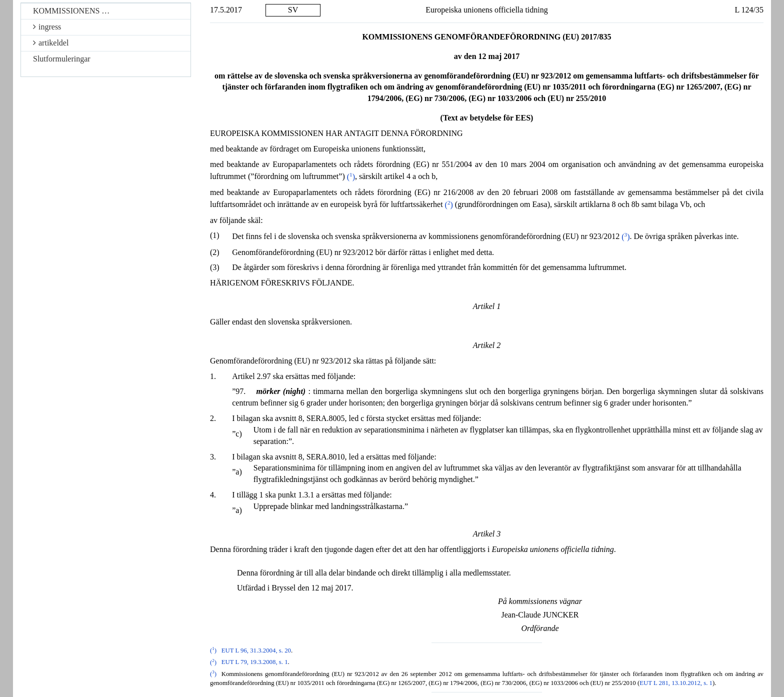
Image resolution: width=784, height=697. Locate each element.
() (351, 177)
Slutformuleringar (62, 59)
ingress (47, 27)
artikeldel (51, 43)
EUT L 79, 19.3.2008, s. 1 (255, 662)
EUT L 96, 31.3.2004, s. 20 (256, 650)
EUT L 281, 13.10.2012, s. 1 (676, 683)
